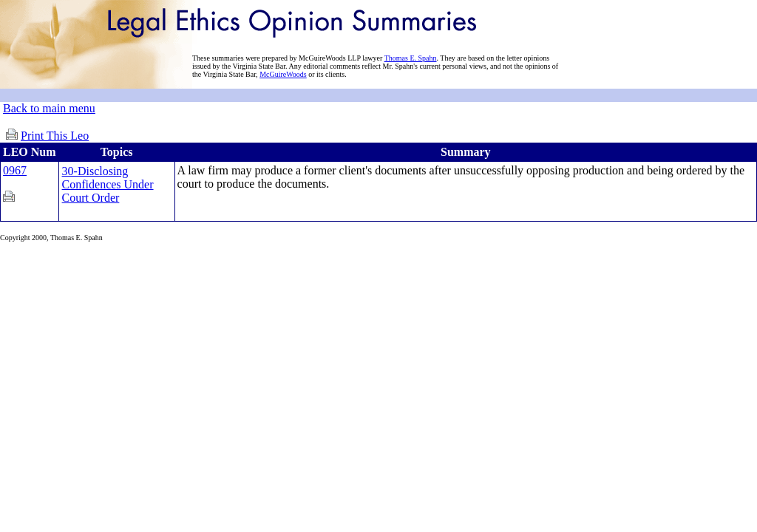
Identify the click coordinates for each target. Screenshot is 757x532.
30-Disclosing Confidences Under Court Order (108, 184)
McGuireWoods (283, 74)
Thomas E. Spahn (411, 58)
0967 (15, 170)
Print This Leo (55, 136)
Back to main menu (49, 108)
